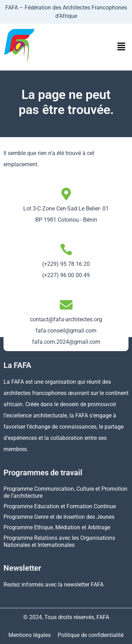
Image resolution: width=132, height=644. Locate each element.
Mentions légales (30, 635)
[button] (121, 47)
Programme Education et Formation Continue (60, 506)
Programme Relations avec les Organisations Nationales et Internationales (59, 541)
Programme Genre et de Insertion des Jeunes (59, 517)
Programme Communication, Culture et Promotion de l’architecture (65, 492)
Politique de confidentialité (91, 635)
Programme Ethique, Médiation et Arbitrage (57, 527)
